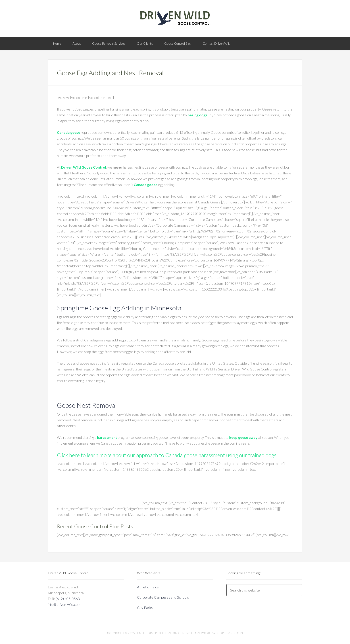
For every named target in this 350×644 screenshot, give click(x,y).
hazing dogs (198, 115)
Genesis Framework (194, 633)
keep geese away (243, 437)
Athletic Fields (148, 587)
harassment (107, 437)
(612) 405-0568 (68, 599)
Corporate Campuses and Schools (163, 597)
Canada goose (146, 185)
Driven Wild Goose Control (84, 167)
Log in (238, 633)
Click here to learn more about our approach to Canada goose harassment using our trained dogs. (167, 455)
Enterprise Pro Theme (155, 633)
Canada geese (69, 132)
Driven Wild (175, 18)
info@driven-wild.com (64, 604)
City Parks (145, 607)
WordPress (222, 633)
